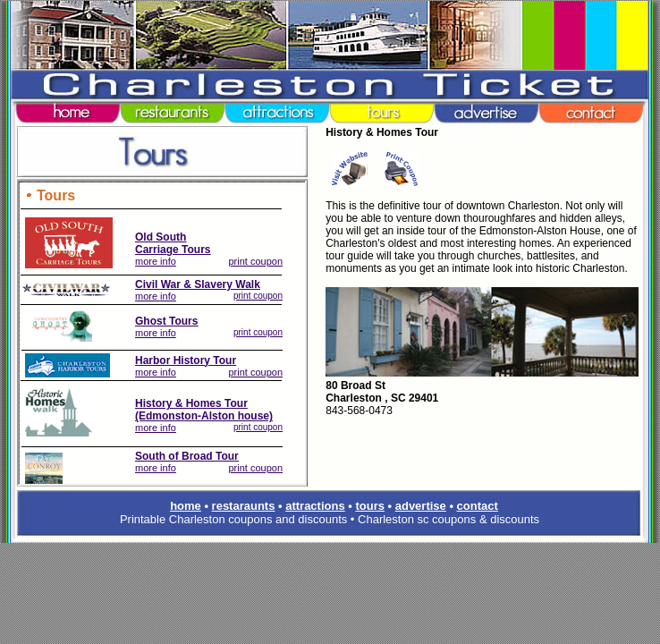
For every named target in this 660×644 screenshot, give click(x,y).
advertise (421, 506)
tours (370, 506)
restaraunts (244, 506)
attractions (315, 506)
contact (478, 506)
